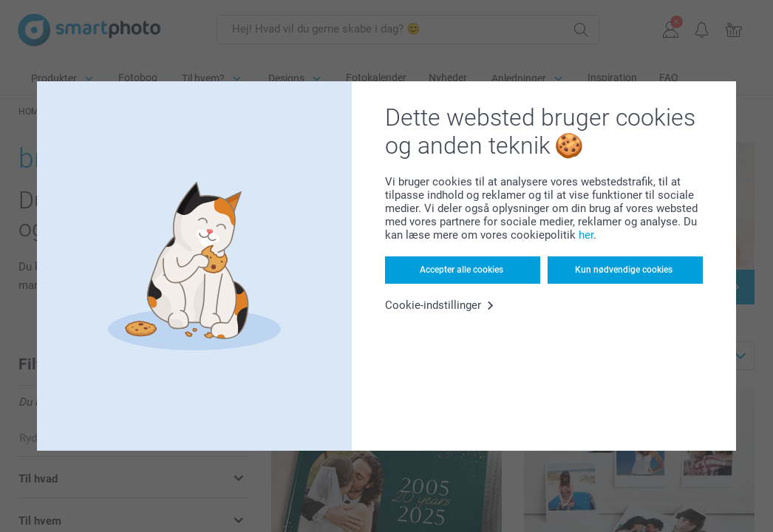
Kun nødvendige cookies (624, 270)
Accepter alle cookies (462, 270)
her (586, 235)
